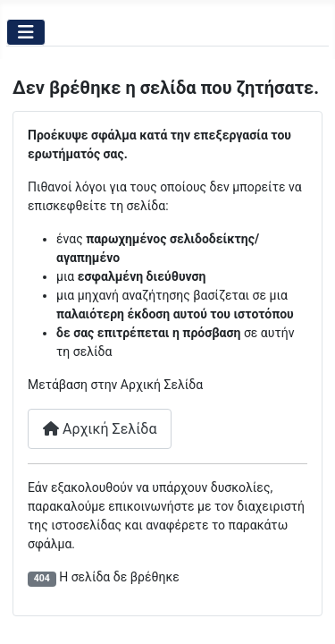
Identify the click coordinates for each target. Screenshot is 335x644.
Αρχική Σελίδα (100, 429)
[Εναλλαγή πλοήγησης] (26, 32)
